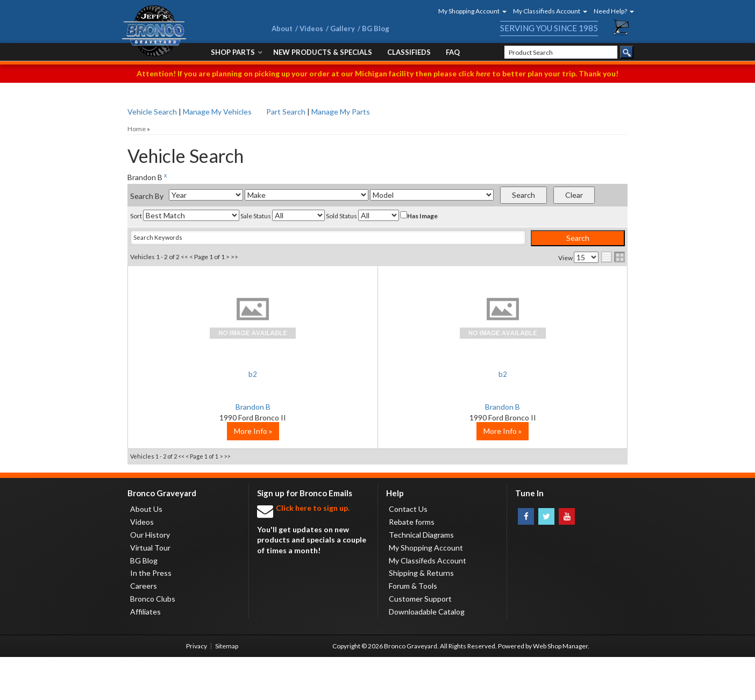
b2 (211, 374)
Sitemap (227, 689)
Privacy (197, 689)
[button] (469, 11)
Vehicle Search (152, 112)
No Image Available (211, 317)
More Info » (211, 474)
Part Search (286, 112)
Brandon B (211, 407)
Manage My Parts (341, 112)
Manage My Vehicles (217, 112)
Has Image (419, 216)
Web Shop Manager (560, 689)
